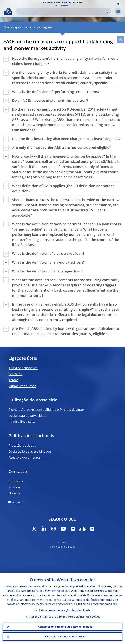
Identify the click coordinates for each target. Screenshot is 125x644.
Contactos (16, 481)
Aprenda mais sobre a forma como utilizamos (65, 616)
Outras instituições (22, 386)
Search (106, 11)
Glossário (16, 374)
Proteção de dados (22, 445)
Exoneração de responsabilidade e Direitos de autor (46, 410)
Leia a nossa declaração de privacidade (65, 610)
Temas (13, 380)
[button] (118, 4)
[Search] (61, 11)
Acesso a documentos (25, 457)
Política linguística (22, 422)
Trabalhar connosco (23, 368)
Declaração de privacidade (28, 416)
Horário (14, 493)
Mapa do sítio (19, 503)
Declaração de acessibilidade (30, 451)
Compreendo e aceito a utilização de (65, 626)
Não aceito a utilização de (65, 636)
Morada (14, 487)
